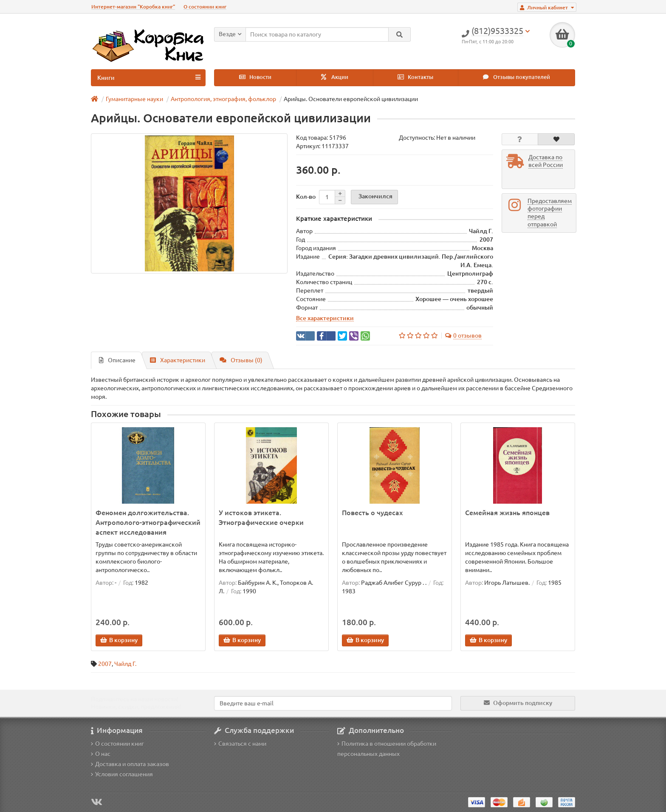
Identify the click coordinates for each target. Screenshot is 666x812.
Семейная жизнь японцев (507, 513)
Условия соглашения (122, 774)
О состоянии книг (205, 7)
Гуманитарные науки (134, 99)
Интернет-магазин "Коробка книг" (133, 7)
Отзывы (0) (241, 360)
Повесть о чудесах (372, 513)
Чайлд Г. (125, 664)
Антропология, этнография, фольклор (223, 99)
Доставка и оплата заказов (130, 764)
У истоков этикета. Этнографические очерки (261, 517)
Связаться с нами (240, 744)
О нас (101, 754)
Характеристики (178, 360)
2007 (105, 664)
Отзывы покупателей (516, 77)
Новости (255, 77)
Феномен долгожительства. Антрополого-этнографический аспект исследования (148, 522)
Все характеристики (325, 318)
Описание (117, 360)
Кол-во (306, 197)
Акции (335, 77)
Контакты (415, 77)
